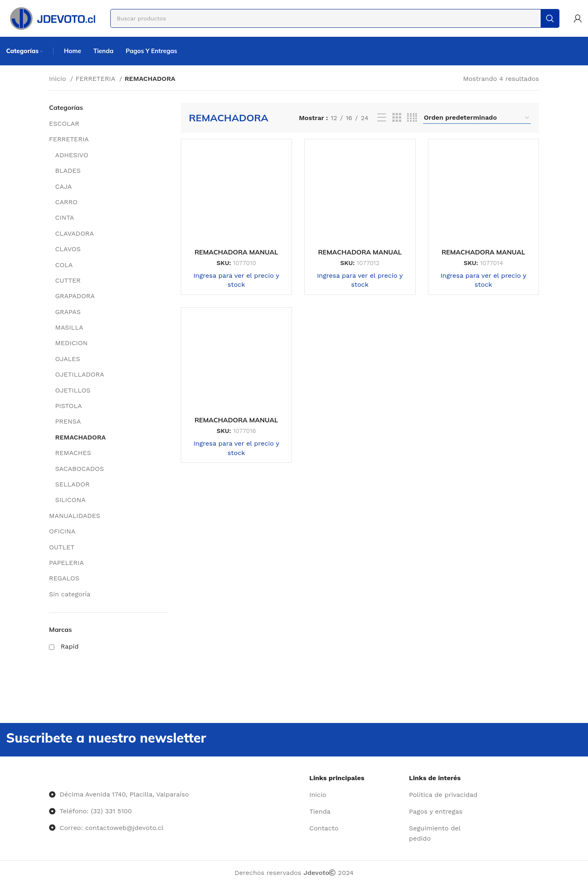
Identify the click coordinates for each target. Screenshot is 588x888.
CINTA (65, 218)
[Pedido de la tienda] (477, 118)
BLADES (68, 171)
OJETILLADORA (80, 374)
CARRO (66, 202)
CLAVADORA (75, 233)
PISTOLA (69, 406)
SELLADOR (72, 484)
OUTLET (62, 547)
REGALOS (64, 578)
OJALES (68, 359)
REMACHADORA (80, 437)
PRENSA (68, 421)
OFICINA (62, 531)
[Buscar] (335, 18)
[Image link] (49, 778)
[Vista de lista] (382, 118)
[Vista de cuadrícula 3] (397, 118)
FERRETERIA (96, 79)
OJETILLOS (73, 390)
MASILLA (69, 327)
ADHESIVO (72, 155)
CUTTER (68, 280)
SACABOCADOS (80, 469)
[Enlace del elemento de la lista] (356, 795)
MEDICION (71, 343)
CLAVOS (68, 249)
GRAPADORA (75, 296)
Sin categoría (70, 594)
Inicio (59, 79)
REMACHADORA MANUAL (236, 252)
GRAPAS (68, 312)
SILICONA (70, 500)
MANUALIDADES (75, 516)
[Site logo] (52, 18)
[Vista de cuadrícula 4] (412, 118)
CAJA (63, 186)
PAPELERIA (66, 563)
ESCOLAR (64, 124)
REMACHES (73, 453)
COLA (64, 265)
